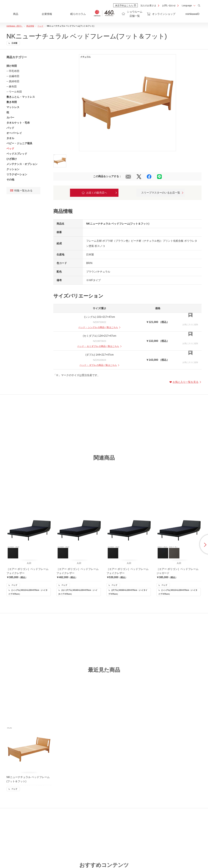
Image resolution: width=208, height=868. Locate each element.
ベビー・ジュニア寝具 (19, 143)
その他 (10, 180)
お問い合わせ (169, 5)
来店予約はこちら (125, 5)
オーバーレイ (14, 133)
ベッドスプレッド (17, 154)
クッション (13, 169)
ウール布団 (15, 92)
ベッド (10, 149)
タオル (10, 138)
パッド (10, 128)
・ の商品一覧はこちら (100, 327)
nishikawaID (192, 14)
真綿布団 (14, 81)
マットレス (13, 107)
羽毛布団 (14, 71)
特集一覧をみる (21, 191)
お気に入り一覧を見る (186, 382)
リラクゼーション (17, 174)
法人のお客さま (148, 5)
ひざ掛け (12, 159)
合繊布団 (14, 76)
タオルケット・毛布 (18, 123)
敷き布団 (12, 102)
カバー (10, 118)
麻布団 (13, 87)
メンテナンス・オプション (22, 164)
